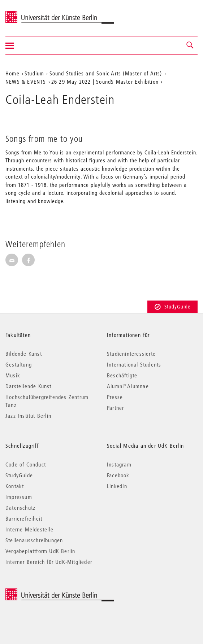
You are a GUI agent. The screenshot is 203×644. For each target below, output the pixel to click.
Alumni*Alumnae (128, 386)
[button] (190, 45)
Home (12, 73)
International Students (134, 364)
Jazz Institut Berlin (28, 416)
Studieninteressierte (131, 354)
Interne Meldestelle (29, 529)
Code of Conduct (26, 464)
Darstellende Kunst (29, 386)
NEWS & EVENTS (26, 82)
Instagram (119, 464)
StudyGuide (172, 307)
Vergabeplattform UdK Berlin (40, 551)
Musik (13, 375)
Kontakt (15, 486)
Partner (115, 408)
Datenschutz (20, 508)
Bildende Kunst (24, 354)
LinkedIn (117, 486)
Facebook (118, 475)
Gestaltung (19, 364)
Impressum (19, 497)
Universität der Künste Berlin (34, 13)
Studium (34, 73)
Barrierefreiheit (24, 518)
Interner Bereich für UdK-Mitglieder (49, 562)
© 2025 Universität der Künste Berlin (43, 592)
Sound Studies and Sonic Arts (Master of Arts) (106, 73)
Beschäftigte (122, 375)
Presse (115, 397)
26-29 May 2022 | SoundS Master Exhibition (105, 82)
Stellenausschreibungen (34, 540)
